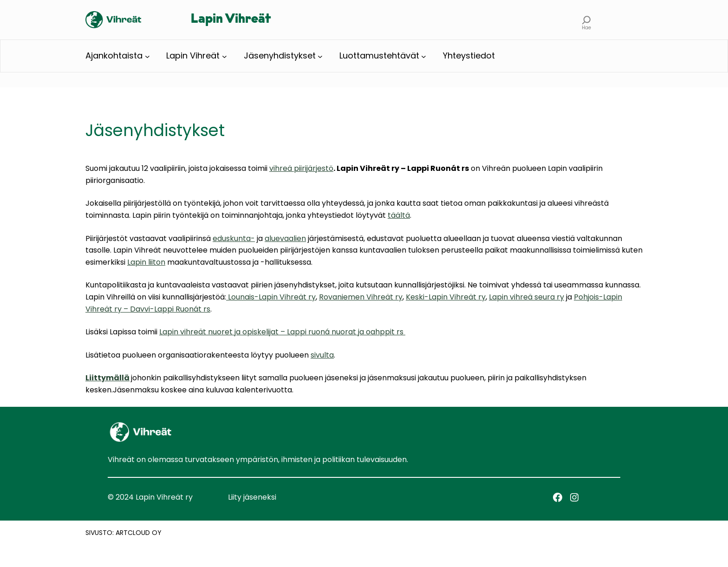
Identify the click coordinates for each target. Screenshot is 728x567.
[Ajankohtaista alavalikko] (147, 56)
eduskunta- (234, 238)
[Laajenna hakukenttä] (587, 20)
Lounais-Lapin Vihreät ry (271, 297)
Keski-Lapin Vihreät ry (446, 297)
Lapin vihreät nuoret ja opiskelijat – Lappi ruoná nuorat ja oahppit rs (282, 332)
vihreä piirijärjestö (301, 168)
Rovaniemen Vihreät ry (361, 297)
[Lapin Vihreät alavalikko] (224, 56)
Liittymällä (107, 378)
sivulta (322, 355)
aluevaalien (285, 238)
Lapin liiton (146, 262)
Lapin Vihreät (231, 20)
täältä (399, 215)
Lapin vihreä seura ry (526, 297)
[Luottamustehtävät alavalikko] (424, 56)
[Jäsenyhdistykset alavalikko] (320, 56)
